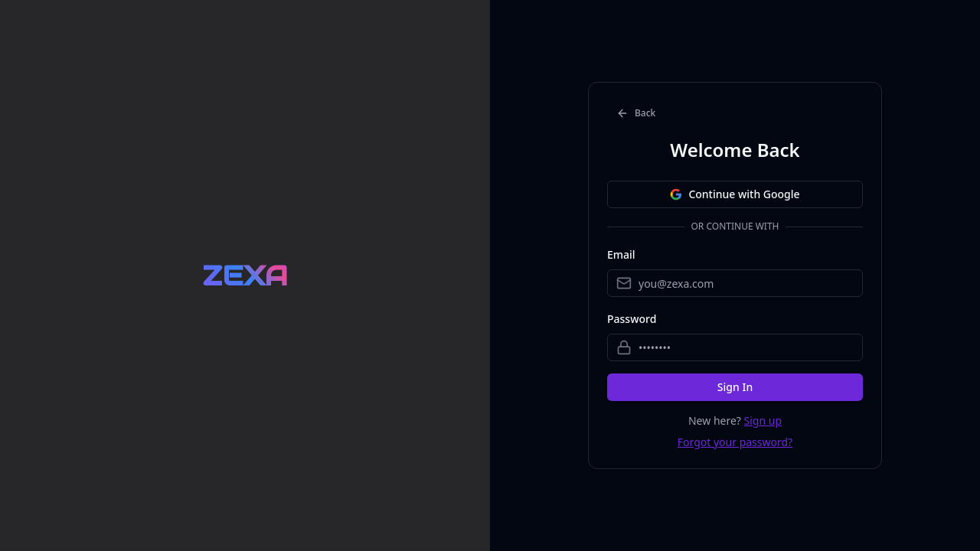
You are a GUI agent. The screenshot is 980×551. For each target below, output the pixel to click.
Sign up (763, 421)
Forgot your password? (735, 442)
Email (621, 254)
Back (636, 113)
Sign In (735, 387)
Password (632, 319)
